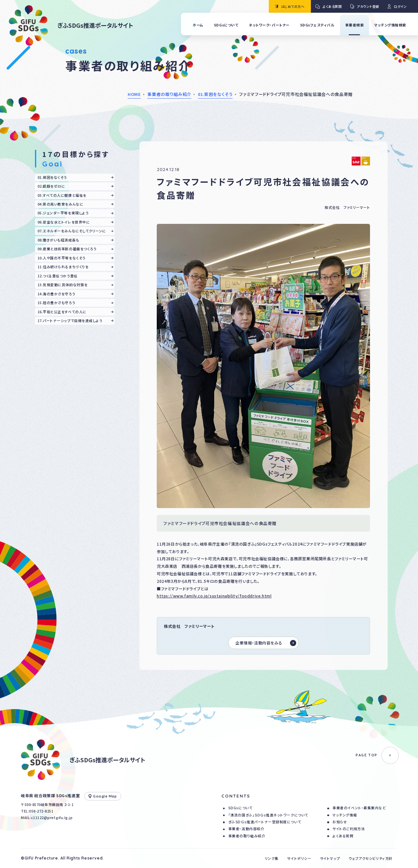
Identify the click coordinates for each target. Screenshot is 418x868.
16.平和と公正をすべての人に (62, 312)
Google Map (103, 796)
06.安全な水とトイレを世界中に (64, 222)
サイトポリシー (299, 858)
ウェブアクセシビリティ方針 (371, 858)
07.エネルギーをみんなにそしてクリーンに (72, 231)
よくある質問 (343, 836)
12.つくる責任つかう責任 (58, 276)
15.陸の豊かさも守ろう (56, 303)
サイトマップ (330, 858)
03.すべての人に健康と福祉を (62, 195)
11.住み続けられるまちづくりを (63, 267)
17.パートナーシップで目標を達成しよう (70, 321)
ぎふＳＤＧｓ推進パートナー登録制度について (265, 822)
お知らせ (340, 822)
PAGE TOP (377, 755)
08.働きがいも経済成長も (58, 240)
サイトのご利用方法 (349, 829)
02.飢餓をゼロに (51, 186)
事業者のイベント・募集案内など (359, 808)
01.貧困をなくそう (215, 94)
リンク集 (272, 858)
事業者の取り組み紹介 (169, 94)
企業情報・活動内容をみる (266, 643)
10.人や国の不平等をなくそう (62, 258)
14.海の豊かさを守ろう (56, 294)
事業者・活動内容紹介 (246, 829)
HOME (134, 94)
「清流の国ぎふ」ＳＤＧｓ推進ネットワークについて (268, 815)
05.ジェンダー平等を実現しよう (63, 213)
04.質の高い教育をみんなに (60, 204)
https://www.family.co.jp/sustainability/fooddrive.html (214, 596)
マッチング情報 (345, 815)
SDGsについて (240, 808)
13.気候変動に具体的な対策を (63, 285)
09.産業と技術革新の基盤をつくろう (67, 249)
